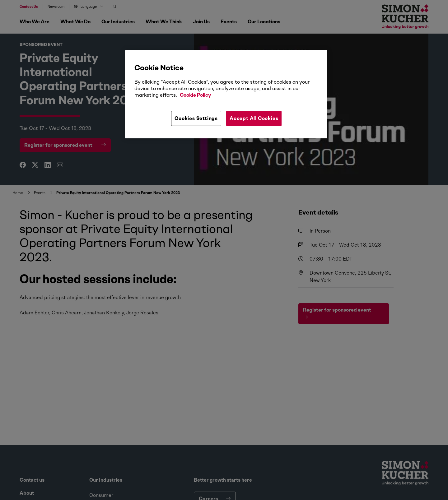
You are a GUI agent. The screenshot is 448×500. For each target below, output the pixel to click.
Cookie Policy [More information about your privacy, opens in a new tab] (195, 95)
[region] (226, 94)
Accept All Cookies (254, 118)
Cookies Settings (196, 118)
